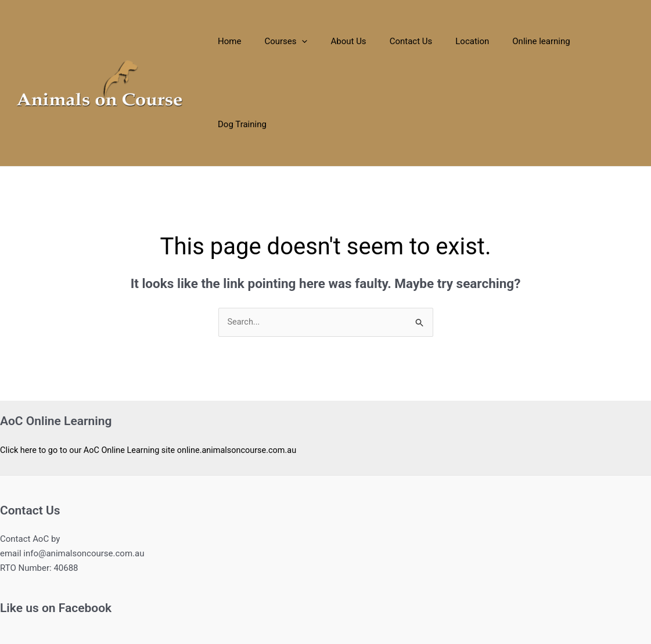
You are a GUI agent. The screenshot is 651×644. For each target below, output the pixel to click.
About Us (360, 41)
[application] (320, 42)
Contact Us (417, 41)
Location (473, 41)
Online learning (536, 41)
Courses (304, 42)
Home (253, 41)
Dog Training (606, 41)
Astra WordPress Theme (424, 593)
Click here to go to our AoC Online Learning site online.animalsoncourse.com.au (154, 368)
